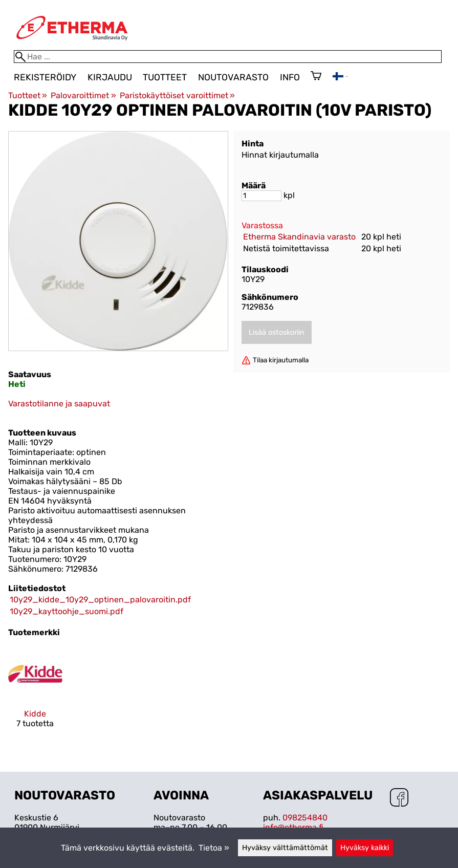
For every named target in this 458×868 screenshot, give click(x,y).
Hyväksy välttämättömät (285, 848)
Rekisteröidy (45, 77)
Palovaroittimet (83, 95)
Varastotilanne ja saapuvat (59, 404)
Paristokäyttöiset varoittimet (177, 95)
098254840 (305, 818)
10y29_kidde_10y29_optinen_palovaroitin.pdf (100, 600)
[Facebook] (399, 798)
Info (290, 77)
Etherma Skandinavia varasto (299, 237)
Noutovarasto (233, 77)
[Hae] (228, 57)
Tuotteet (165, 77)
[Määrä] (261, 196)
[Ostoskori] (316, 77)
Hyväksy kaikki (365, 848)
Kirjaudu (110, 77)
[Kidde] (35, 697)
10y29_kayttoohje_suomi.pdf (67, 611)
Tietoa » (214, 848)
